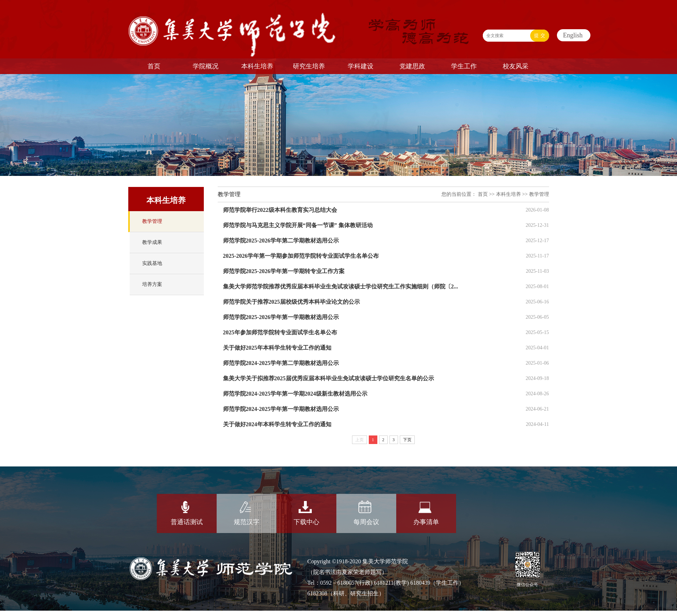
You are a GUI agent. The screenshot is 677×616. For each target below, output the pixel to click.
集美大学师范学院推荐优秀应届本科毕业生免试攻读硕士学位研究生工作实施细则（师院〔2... (341, 286)
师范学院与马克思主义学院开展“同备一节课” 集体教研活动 (298, 225)
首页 (483, 194)
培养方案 (152, 284)
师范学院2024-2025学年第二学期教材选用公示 (281, 363)
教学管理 (152, 221)
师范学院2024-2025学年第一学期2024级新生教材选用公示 (295, 394)
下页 (407, 440)
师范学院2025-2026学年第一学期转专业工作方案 (284, 271)
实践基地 (152, 263)
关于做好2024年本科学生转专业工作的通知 (277, 424)
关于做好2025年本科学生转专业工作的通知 (277, 348)
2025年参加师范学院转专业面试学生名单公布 (280, 332)
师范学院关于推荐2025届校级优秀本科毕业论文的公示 (291, 302)
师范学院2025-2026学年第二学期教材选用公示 (281, 241)
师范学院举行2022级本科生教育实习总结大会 (280, 210)
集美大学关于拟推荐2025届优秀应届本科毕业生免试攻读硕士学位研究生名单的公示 (329, 378)
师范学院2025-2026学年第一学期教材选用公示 (281, 317)
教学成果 (152, 242)
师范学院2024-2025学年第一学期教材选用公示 (281, 409)
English (573, 35)
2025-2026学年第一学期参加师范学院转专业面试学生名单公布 (301, 256)
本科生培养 (508, 194)
